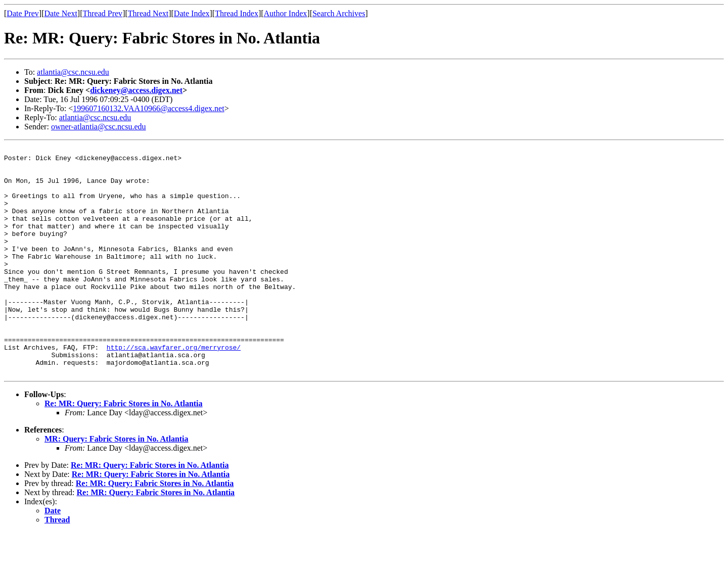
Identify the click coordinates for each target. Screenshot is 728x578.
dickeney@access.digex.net (136, 90)
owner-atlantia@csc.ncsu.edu (99, 127)
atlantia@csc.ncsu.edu (73, 72)
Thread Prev (102, 13)
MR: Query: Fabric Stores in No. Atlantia (117, 484)
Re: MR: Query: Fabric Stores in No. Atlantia (124, 449)
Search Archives (339, 13)
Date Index (192, 13)
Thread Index (237, 13)
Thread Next (148, 13)
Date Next (61, 13)
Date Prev (23, 13)
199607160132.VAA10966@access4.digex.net (148, 108)
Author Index (286, 13)
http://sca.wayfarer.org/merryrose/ (174, 388)
